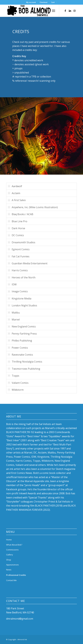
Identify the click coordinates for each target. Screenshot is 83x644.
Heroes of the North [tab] (22, 277)
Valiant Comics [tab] (18, 383)
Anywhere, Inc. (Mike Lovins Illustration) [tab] (33, 207)
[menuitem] (31, 2)
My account (31, 2)
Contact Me (11, 580)
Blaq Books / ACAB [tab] (21, 214)
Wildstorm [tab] (16, 390)
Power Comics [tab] (18, 348)
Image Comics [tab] (18, 291)
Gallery (10, 555)
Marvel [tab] (14, 320)
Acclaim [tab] (14, 193)
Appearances (12, 565)
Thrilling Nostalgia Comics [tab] (25, 362)
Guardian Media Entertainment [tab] (28, 263)
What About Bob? (14, 545)
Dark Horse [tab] (16, 228)
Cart (53, 2)
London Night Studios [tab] (22, 305)
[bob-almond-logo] (34, 11)
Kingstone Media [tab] (20, 298)
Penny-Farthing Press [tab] (22, 334)
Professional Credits (16, 575)
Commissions (12, 550)
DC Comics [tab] (16, 235)
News (9, 570)
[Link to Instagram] (75, 11)
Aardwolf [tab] (15, 186)
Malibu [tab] (14, 313)
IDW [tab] (12, 284)
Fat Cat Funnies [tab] (19, 256)
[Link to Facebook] (65, 11)
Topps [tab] (14, 376)
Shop (9, 560)
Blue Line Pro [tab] (18, 221)
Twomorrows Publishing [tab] (24, 369)
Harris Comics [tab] (18, 270)
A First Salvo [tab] (17, 200)
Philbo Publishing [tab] (20, 341)
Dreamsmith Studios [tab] (22, 242)
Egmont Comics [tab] (19, 249)
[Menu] (54, 11)
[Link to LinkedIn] (70, 11)
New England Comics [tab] (22, 326)
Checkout (44, 2)
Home (9, 540)
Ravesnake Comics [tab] (20, 355)
